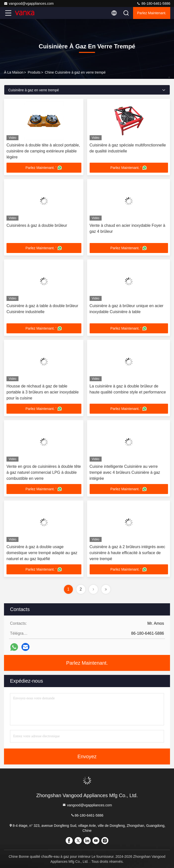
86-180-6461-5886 (153, 3)
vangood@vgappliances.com (29, 3)
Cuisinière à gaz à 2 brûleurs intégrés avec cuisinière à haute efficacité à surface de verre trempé (127, 553)
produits (34, 72)
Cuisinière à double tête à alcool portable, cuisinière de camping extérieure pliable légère (43, 151)
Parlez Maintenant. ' (44, 168)
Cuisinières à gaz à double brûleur (37, 225)
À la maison (14, 72)
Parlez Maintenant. (152, 13)
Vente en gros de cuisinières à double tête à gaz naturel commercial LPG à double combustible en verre (44, 472)
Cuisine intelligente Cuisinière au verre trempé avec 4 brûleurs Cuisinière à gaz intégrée (125, 472)
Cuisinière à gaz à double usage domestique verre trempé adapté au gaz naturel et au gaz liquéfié (42, 553)
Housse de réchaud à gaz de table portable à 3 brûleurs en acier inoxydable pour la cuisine (43, 392)
